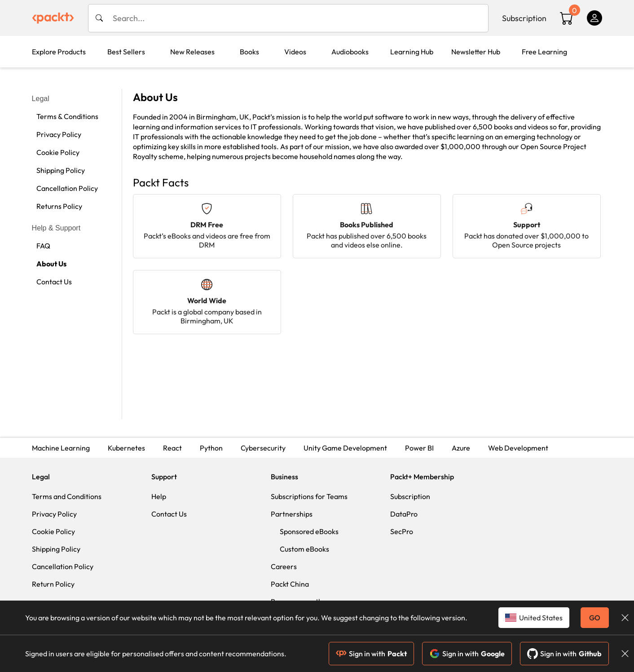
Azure (461, 448)
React (172, 448)
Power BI (419, 448)
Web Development (518, 448)
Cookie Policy (58, 152)
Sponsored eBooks (309, 531)
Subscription (524, 18)
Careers (284, 566)
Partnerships (292, 514)
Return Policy (53, 584)
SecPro (402, 531)
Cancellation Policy (67, 188)
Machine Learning (61, 448)
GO (595, 618)
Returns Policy (59, 206)
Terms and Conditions (67, 496)
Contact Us (54, 282)
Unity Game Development (345, 448)
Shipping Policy (61, 170)
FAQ (43, 246)
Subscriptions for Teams (309, 496)
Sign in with (371, 654)
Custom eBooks (304, 549)
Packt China (290, 584)
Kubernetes (126, 448)
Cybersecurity (263, 448)
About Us (51, 264)
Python (211, 448)
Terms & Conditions (67, 116)
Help (159, 496)
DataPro (404, 514)
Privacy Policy (59, 134)
